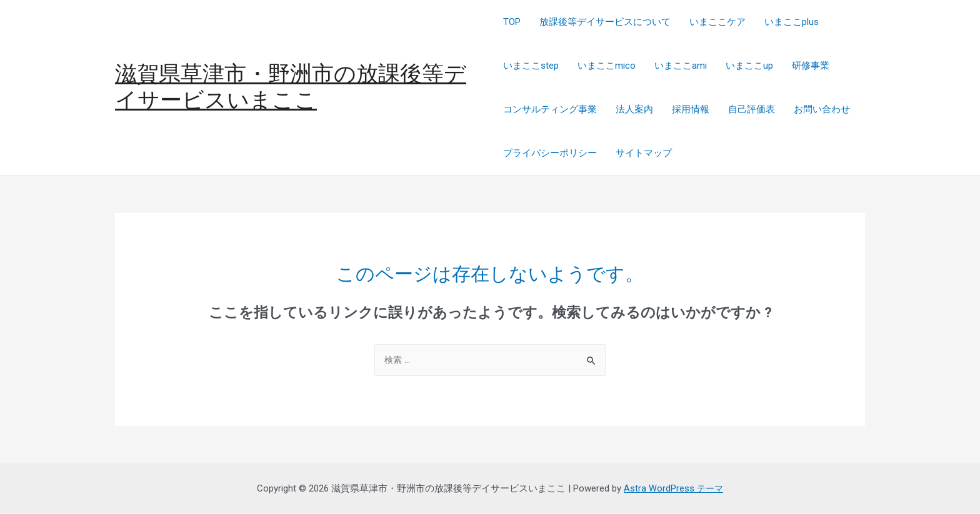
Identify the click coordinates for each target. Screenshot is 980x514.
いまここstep (531, 66)
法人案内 (634, 109)
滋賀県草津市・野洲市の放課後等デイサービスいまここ (291, 87)
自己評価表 (752, 109)
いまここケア (717, 22)
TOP (512, 22)
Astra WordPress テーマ (674, 489)
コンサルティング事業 (550, 109)
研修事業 (811, 66)
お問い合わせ (822, 109)
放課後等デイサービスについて (605, 22)
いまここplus (792, 22)
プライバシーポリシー (550, 153)
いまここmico (607, 66)
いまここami (681, 66)
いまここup (749, 66)
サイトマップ (644, 153)
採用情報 (691, 109)
